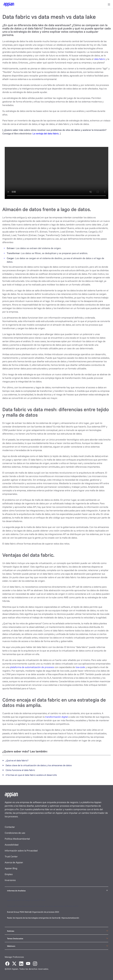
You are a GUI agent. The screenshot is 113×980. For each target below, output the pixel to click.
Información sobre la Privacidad (21, 851)
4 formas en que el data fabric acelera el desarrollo (31, 775)
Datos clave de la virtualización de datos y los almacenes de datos (39, 765)
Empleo (9, 874)
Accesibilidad (12, 845)
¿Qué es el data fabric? (17, 760)
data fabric (100, 59)
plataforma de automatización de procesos (32, 667)
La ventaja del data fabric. (46, 133)
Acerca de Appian (14, 862)
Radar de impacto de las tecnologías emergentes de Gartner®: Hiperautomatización (43, 918)
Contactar (10, 827)
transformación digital (56, 717)
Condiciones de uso (15, 833)
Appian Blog (11, 868)
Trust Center (11, 856)
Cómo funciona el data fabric (20, 770)
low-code (80, 667)
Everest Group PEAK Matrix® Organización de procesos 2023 (33, 912)
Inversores (10, 880)
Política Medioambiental (17, 839)
